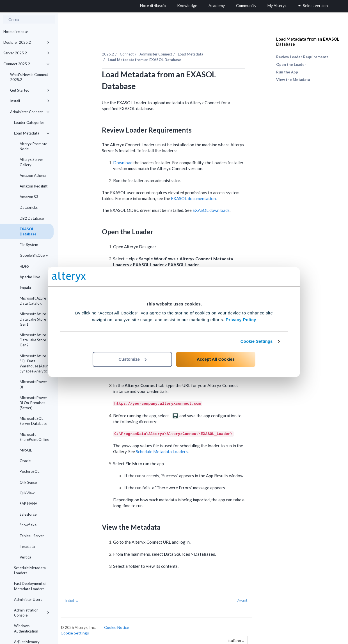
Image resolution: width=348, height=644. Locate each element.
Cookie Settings (257, 341)
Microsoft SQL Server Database (33, 421)
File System (29, 245)
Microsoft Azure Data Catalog (33, 301)
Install (30, 101)
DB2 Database (32, 218)
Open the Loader (291, 64)
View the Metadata (293, 80)
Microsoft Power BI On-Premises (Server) (33, 403)
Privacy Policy (241, 320)
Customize (132, 359)
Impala (25, 288)
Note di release (16, 32)
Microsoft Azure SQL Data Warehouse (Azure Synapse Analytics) (35, 364)
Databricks (29, 207)
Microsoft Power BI (33, 384)
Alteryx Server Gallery (31, 162)
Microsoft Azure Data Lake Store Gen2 (33, 340)
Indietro (76, 599)
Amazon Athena (33, 175)
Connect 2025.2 (26, 64)
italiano (241, 639)
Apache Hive (30, 277)
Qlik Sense (28, 482)
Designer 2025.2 (26, 42)
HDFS (24, 266)
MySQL (26, 450)
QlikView (27, 493)
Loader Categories (29, 122)
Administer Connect (30, 112)
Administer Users (28, 599)
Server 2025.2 (26, 53)
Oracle (25, 461)
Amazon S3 (29, 197)
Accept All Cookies (216, 359)
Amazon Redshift (34, 186)
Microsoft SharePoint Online (34, 437)
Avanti (247, 599)
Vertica (25, 557)
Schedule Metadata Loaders (30, 570)
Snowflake (28, 525)
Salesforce (28, 514)
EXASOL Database (28, 231)
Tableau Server (32, 536)
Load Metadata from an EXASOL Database (308, 41)
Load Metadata (32, 133)
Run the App (287, 72)
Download (127, 161)
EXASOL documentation (198, 197)
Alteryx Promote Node (33, 146)
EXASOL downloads (216, 209)
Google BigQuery (34, 255)
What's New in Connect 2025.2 (29, 77)
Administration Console (32, 613)
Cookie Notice (121, 626)
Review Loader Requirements (302, 57)
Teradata (27, 546)
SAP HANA (28, 504)
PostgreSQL (29, 471)
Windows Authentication (26, 628)
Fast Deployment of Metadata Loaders (30, 586)
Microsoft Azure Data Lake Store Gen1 (33, 319)
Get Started (30, 90)
